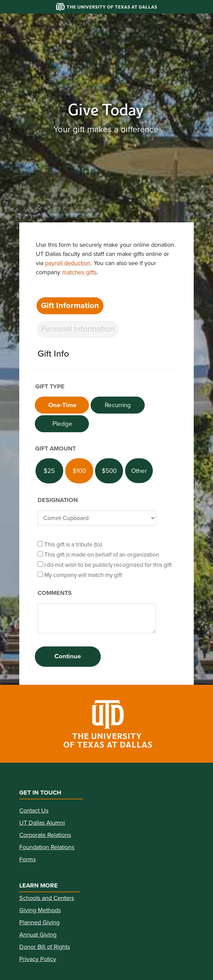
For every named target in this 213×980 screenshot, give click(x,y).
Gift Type (50, 386)
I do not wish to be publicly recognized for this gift (105, 565)
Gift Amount (55, 448)
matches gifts (79, 272)
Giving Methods (40, 910)
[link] (106, 724)
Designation (58, 500)
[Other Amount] (139, 471)
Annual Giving (38, 935)
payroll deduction (68, 263)
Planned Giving (39, 922)
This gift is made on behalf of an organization (98, 554)
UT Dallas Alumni (42, 823)
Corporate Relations (45, 835)
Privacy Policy (38, 959)
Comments (55, 593)
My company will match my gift (80, 575)
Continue (68, 656)
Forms (28, 859)
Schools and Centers (47, 898)
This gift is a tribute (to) (70, 544)
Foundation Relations (47, 847)
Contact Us (34, 811)
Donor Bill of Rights (45, 947)
